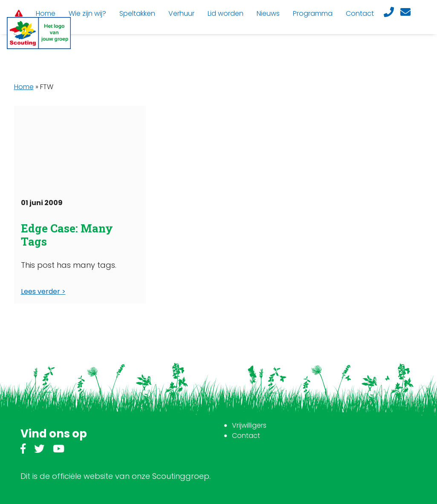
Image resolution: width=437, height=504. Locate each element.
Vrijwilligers (249, 425)
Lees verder (41, 291)
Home (24, 87)
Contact (246, 436)
